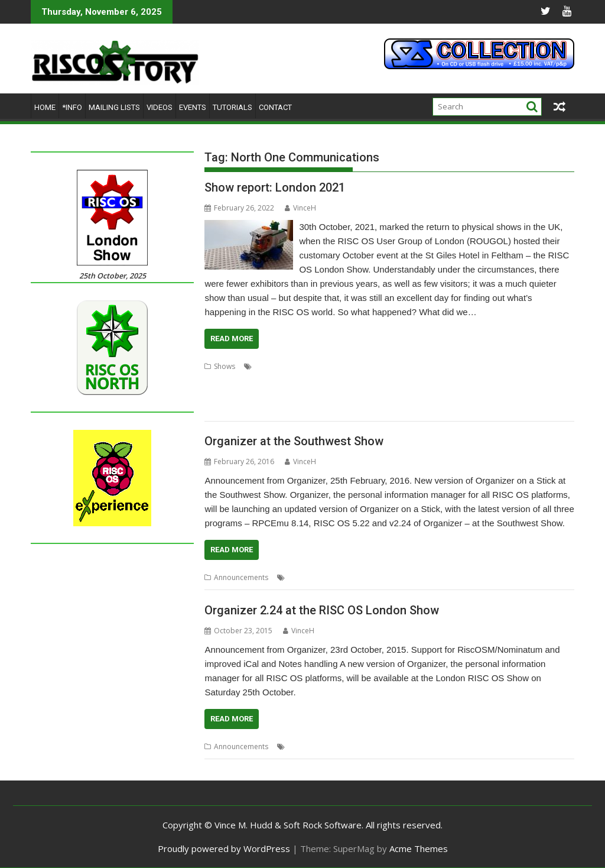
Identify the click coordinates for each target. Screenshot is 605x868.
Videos (160, 107)
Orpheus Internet (470, 380)
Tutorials (232, 107)
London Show (315, 380)
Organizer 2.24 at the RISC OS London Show (322, 610)
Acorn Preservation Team (297, 366)
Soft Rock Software (235, 409)
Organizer (453, 577)
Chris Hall (505, 366)
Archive (411, 366)
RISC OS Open (337, 395)
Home (45, 107)
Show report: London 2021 (275, 187)
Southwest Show (502, 577)
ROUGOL (468, 395)
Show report (540, 395)
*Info (72, 107)
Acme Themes (419, 848)
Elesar (247, 380)
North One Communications (390, 380)
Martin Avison (310, 577)
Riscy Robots (427, 395)
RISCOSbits (383, 395)
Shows (225, 366)
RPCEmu (501, 395)
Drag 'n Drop (548, 366)
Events (193, 107)
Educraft (218, 380)
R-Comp (517, 380)
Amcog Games (369, 366)
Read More (232, 339)
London (275, 380)
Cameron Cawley (456, 366)
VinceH (300, 208)
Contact (275, 107)
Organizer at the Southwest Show (294, 441)
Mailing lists (114, 107)
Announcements (241, 577)
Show (515, 746)
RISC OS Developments (271, 395)
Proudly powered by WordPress (224, 848)
